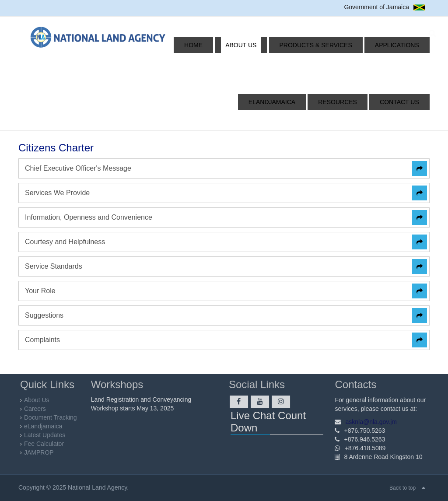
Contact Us (403, 102)
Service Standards (54, 266)
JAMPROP (42, 452)
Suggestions (44, 315)
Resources (352, 102)
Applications (341, 45)
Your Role (40, 291)
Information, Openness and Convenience (89, 217)
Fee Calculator (47, 444)
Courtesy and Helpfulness (65, 242)
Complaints (42, 340)
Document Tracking (53, 417)
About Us (206, 45)
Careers (38, 409)
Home (168, 45)
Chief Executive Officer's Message (78, 168)
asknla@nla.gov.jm (369, 422)
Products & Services (270, 45)
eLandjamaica (400, 45)
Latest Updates (47, 435)
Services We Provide (57, 193)
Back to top (402, 488)
